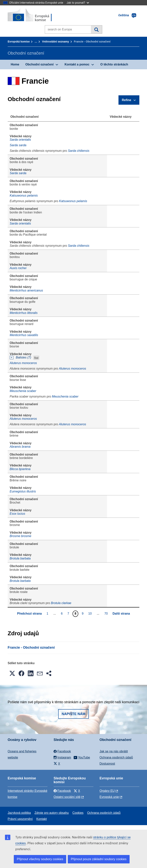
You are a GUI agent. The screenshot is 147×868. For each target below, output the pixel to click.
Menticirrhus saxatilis (24, 335)
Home (15, 64)
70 (107, 613)
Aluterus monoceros (23, 363)
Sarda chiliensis (79, 151)
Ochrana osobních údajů (116, 757)
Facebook (62, 791)
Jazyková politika (19, 813)
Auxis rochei (18, 268)
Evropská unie (109, 797)
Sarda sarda (18, 145)
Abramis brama (20, 447)
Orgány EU (107, 791)
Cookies (78, 813)
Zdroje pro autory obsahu (52, 813)
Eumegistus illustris (23, 491)
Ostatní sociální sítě (67, 797)
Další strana (121, 614)
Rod (36, 358)
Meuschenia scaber (23, 391)
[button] (12, 673)
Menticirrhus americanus (26, 290)
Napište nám (73, 714)
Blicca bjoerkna (20, 469)
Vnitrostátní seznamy (56, 42)
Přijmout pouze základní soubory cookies (99, 859)
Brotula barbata (20, 558)
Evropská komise (19, 42)
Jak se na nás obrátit (114, 751)
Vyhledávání (96, 29)
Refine (127, 100)
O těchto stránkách (114, 64)
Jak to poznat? (78, 3)
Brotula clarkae (61, 603)
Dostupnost (107, 764)
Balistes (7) (24, 357)
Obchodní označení (39, 64)
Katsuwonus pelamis (24, 196)
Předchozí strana (29, 614)
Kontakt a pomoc (77, 64)
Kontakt (42, 819)
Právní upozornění (20, 819)
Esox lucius (18, 514)
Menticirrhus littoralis (24, 313)
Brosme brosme (21, 536)
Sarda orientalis (20, 140)
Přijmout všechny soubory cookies (40, 859)
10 (90, 613)
